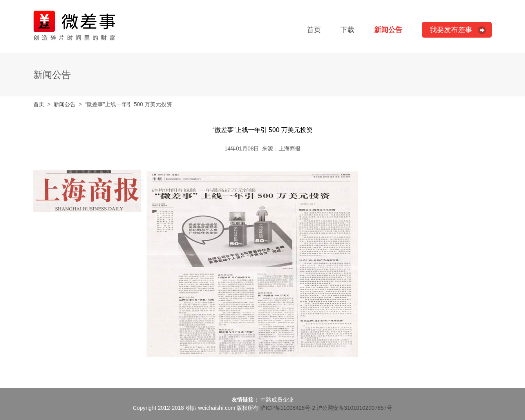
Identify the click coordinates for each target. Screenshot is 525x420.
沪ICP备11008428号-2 (288, 408)
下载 (348, 30)
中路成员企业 (277, 400)
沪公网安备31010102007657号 (354, 408)
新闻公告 (388, 30)
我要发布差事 (451, 30)
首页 (314, 30)
